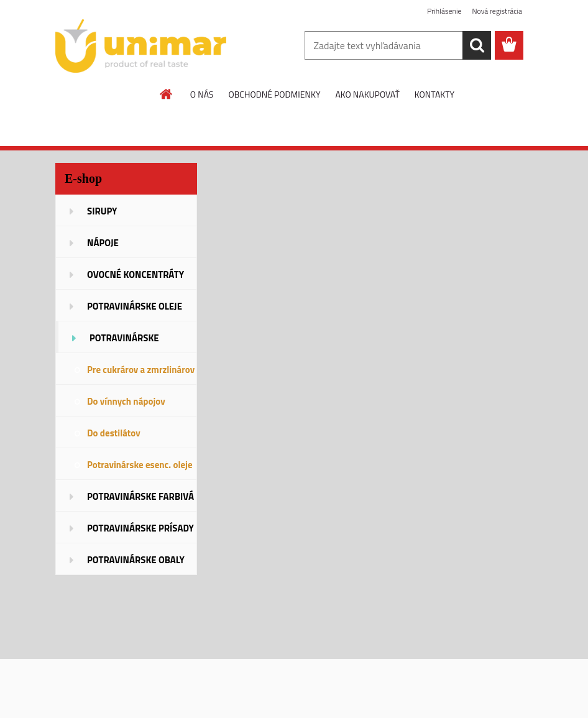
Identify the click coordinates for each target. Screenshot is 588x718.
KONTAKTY (434, 94)
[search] (477, 45)
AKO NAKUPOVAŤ (367, 94)
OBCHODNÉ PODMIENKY (274, 94)
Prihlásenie (444, 11)
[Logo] (141, 46)
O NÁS (202, 94)
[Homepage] (167, 94)
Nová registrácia (497, 11)
